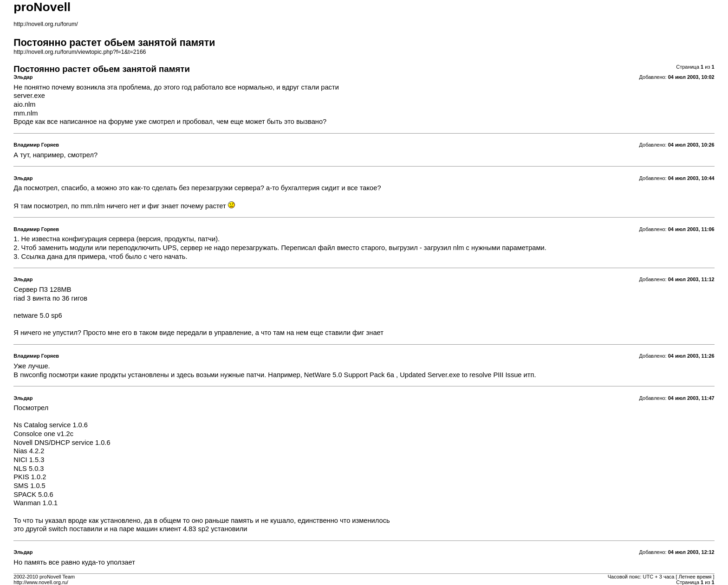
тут (24, 155)
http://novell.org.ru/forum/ (45, 24)
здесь (185, 375)
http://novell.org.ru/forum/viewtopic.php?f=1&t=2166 (80, 52)
